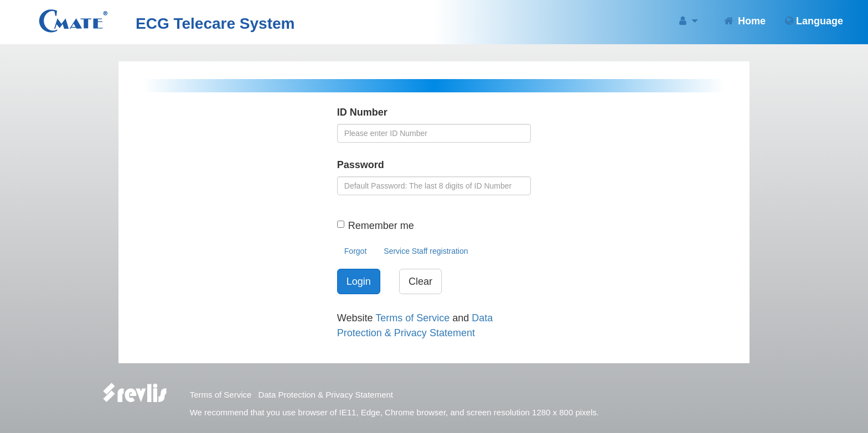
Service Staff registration (426, 251)
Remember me (381, 226)
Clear (420, 281)
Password (361, 165)
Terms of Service (412, 318)
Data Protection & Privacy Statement (326, 395)
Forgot (355, 251)
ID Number (362, 112)
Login (359, 281)
